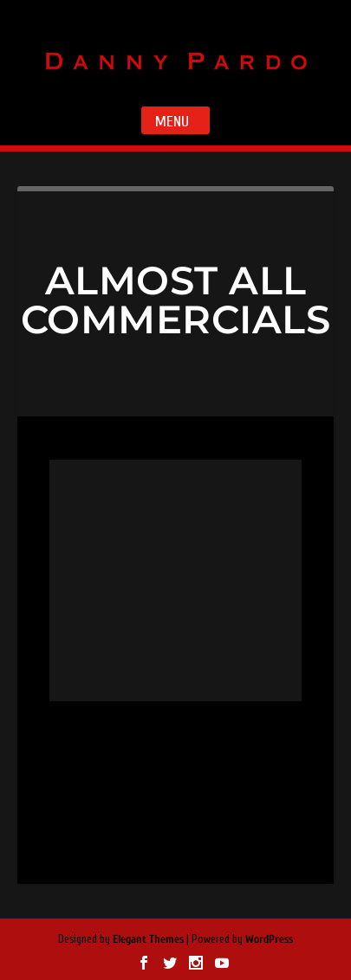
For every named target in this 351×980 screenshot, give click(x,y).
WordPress (269, 939)
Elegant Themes (148, 939)
